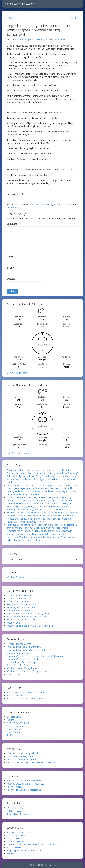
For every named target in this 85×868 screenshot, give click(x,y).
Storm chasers (14, 847)
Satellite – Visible (15, 811)
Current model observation (20, 595)
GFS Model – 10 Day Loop (20, 756)
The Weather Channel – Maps (21, 620)
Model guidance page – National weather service (31, 762)
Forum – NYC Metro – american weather (27, 699)
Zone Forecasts (15, 674)
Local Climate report (17, 841)
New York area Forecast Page (22, 662)
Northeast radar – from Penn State (24, 781)
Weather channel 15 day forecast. (23, 668)
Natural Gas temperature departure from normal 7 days (34, 844)
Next (74, 18)
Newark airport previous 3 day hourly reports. (29, 614)
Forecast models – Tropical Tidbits (24, 753)
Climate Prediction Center (19, 644)
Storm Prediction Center (19, 665)
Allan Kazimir (59, 40)
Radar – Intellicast (16, 787)
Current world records (18, 601)
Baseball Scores (15, 717)
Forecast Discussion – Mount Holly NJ (25, 647)
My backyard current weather (21, 607)
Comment (12, 224)
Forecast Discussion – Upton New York (26, 650)
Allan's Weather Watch (19, 4)
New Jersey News (15, 726)
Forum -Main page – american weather (26, 692)
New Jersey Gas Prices (18, 723)
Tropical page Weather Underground (25, 850)
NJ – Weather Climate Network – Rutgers (27, 617)
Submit (12, 291)
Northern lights (14, 729)
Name (11, 256)
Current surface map (17, 598)
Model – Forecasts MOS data (21, 759)
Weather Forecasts (41, 205)
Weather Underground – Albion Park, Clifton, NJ (30, 626)
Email (10, 268)
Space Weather (14, 732)
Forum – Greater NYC (17, 696)
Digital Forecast (15, 838)
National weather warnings (20, 611)
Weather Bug (13, 623)
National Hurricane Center (20, 653)
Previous (13, 18)
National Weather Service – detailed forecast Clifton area (35, 656)
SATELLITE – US (15, 808)
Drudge (10, 720)
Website (11, 279)
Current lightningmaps (18, 835)
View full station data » (18, 373)
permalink (15, 208)
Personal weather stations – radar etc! (26, 784)
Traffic (10, 735)
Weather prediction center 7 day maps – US (28, 671)
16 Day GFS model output (20, 832)
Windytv (11, 853)
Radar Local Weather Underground (24, 790)
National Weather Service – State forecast (27, 659)
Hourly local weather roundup (21, 604)
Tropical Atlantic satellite (19, 814)
